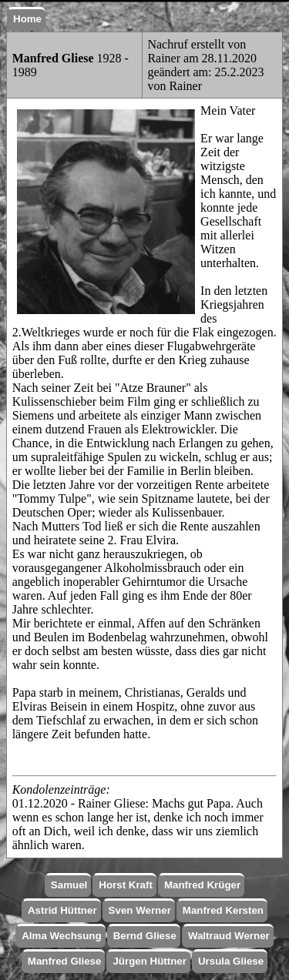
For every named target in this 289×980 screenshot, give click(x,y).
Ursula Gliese (231, 961)
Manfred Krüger (202, 885)
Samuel (69, 885)
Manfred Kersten (223, 910)
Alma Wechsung (61, 936)
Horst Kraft (126, 885)
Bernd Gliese (145, 936)
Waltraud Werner (229, 936)
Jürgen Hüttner (150, 961)
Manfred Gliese (65, 961)
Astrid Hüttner (62, 910)
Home (27, 19)
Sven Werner (140, 910)
